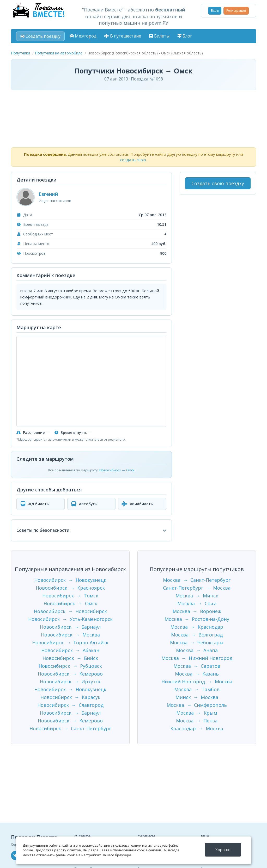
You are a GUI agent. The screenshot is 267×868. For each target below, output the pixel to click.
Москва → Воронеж (197, 611)
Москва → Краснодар (197, 627)
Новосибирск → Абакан (70, 650)
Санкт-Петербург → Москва (197, 588)
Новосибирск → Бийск (70, 658)
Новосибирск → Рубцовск (70, 666)
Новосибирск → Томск (70, 596)
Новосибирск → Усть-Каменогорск (70, 619)
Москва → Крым (197, 713)
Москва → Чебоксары (197, 642)
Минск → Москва (197, 697)
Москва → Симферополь (197, 705)
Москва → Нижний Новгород (197, 658)
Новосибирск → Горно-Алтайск (70, 642)
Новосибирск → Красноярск (70, 588)
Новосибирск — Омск (117, 470)
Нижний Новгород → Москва (197, 682)
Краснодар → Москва (197, 728)
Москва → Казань (197, 674)
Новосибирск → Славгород (70, 705)
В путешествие (123, 36)
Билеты (159, 36)
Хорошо (223, 850)
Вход (215, 11)
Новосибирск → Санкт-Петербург (70, 728)
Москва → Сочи (197, 603)
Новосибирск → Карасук (70, 697)
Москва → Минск (197, 596)
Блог (185, 36)
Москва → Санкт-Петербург (197, 580)
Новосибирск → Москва (70, 635)
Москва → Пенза (197, 721)
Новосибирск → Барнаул (70, 627)
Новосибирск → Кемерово (70, 674)
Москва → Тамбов (197, 689)
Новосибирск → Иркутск (70, 682)
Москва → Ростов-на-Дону (197, 619)
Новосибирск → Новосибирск (70, 611)
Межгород (83, 36)
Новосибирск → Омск (70, 603)
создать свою (133, 160)
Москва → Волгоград (197, 635)
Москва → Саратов (197, 666)
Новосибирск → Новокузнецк (70, 580)
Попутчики (20, 53)
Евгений (48, 194)
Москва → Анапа (197, 650)
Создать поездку (40, 36)
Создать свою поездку (218, 183)
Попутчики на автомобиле (59, 53)
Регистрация (236, 11)
